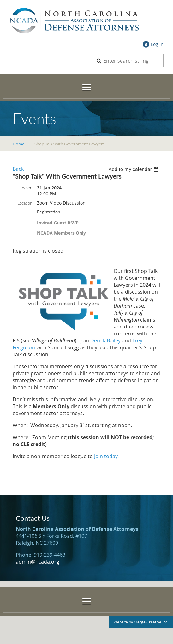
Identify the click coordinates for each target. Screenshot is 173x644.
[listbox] (134, 169)
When (27, 188)
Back (18, 169)
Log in (157, 44)
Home (18, 144)
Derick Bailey (105, 340)
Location (25, 203)
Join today (106, 456)
